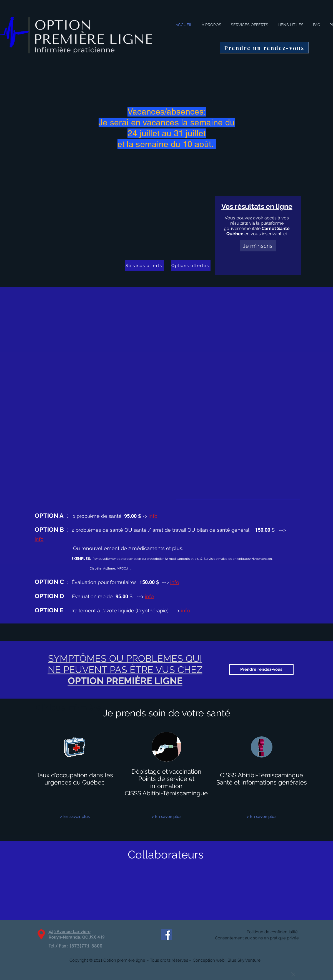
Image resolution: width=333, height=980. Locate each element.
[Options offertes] (191, 266)
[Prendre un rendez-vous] (264, 48)
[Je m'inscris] (258, 246)
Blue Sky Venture (244, 960)
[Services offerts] (144, 266)
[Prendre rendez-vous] (261, 670)
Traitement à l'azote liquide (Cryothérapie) (124, 611)
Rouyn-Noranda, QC (77, 937)
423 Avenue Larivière (70, 932)
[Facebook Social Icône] (166, 934)
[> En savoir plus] (75, 817)
